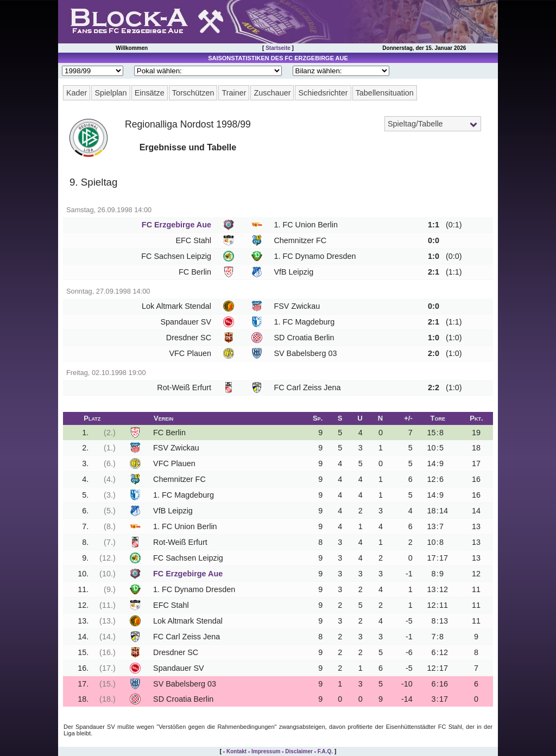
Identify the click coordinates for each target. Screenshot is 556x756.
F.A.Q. (325, 751)
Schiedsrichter (323, 93)
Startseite (278, 48)
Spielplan (110, 93)
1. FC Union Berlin (306, 225)
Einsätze (150, 93)
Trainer (234, 93)
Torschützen (193, 93)
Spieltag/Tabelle (415, 124)
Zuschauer (272, 93)
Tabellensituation (385, 93)
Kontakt (236, 751)
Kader (77, 93)
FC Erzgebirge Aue (176, 225)
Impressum (266, 751)
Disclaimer (299, 751)
